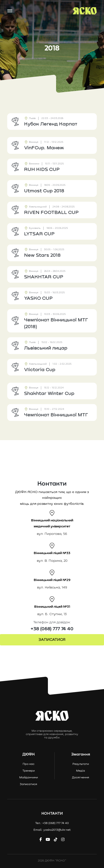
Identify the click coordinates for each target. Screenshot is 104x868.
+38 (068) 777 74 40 (52, 629)
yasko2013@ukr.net (57, 830)
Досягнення (81, 778)
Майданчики (29, 778)
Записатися (28, 784)
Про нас (29, 764)
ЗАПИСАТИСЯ (52, 640)
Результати (81, 764)
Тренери (29, 771)
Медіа (81, 771)
